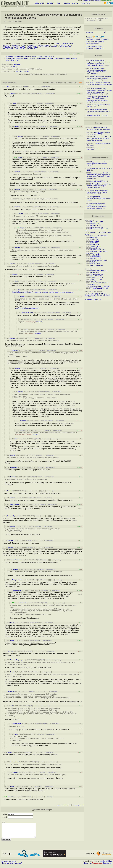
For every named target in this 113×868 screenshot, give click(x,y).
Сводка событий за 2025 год (97, 115)
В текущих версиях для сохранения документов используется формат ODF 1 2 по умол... (49, 332)
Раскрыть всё (72, 82)
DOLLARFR (32, 48)
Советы (98, 123)
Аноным (12, 94)
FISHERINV (68, 43)
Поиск (83, 3)
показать (40, 322)
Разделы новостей (93, 39)
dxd (8, 87)
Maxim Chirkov (106, 864)
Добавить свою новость (95, 48)
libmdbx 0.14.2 (96, 248)
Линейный (59, 82)
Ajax (44, 82)
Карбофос (23, 421)
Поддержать (97, 866)
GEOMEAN (8, 48)
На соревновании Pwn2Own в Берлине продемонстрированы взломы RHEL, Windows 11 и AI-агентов (99, 176)
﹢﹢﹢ (31, 87)
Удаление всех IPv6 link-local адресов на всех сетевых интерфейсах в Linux (99, 139)
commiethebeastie (16, 560)
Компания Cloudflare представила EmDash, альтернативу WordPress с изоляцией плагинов (96, 206)
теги (88, 3)
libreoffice (19, 71)
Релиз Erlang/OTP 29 (98, 181)
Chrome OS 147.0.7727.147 (100, 286)
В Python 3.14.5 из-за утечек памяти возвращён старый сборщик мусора (99, 186)
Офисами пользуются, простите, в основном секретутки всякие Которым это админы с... (47, 433)
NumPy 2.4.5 (95, 239)
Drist (14, 103)
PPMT (58, 43)
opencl (26, 71)
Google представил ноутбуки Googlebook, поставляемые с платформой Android (99, 78)
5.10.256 (107, 295)
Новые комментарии (94, 46)
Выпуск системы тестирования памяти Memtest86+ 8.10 (99, 198)
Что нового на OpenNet (95, 42)
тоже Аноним (15, 504)
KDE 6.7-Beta (95, 264)
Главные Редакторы (14, 516)
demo (12, 641)
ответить (26, 87)
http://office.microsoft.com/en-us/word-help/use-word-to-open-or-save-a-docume (43, 292)
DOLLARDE (20, 48)
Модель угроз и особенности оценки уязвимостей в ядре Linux (99, 164)
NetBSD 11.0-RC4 (97, 278)
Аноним (17, 64)
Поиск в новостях (93, 44)
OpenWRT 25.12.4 (97, 276)
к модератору (46, 87)
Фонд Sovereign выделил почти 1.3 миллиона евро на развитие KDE (98, 192)
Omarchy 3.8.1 (96, 272)
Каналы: (89, 37)
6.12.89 (103, 293)
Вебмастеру (107, 866)
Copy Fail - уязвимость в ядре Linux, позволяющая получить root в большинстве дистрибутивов (97, 99)
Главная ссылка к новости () (30, 57)
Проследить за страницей (12, 866)
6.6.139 (88, 295)
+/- (65, 82)
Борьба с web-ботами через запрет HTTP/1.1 (98, 133)
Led (25, 320)
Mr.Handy (12, 455)
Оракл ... (31, 322)
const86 (18, 248)
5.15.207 (100, 295)
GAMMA (16, 46)
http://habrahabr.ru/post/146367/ (27, 308)
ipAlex (17, 281)
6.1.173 (94, 295)
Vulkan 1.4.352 (96, 246)
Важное (98, 56)
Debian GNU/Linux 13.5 (99, 271)
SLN (23, 46)
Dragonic (15, 350)
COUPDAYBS (65, 46)
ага (19, 290)
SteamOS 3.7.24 (96, 279)
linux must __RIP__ (28, 313)
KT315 (17, 126)
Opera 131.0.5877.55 (98, 250)
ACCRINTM (44, 46)
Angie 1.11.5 (95, 241)
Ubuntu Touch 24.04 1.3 (99, 288)
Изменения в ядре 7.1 (93, 299)
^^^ (34, 94)
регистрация (97, 1)
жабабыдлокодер (16, 580)
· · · (36, 87)
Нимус (12, 623)
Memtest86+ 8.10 (97, 222)
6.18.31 (97, 293)
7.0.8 (92, 293)
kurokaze (13, 477)
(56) (15, 82)
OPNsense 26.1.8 (97, 274)
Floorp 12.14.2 (95, 224)
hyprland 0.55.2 (96, 225)
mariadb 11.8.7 (96, 258)
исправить (71, 54)
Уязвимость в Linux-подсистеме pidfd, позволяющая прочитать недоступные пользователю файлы (98, 63)
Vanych (20, 157)
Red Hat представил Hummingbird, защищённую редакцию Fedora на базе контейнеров (97, 71)
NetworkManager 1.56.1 (99, 260)
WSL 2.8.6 (94, 262)
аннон (10, 752)
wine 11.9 (94, 238)
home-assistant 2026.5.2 (99, 236)
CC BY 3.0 (14, 67)
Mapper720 (11, 692)
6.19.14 (93, 297)
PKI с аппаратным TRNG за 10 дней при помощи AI (99, 128)
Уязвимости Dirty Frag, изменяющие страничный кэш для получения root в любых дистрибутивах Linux (99, 91)
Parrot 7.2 (94, 285)
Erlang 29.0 (95, 245)
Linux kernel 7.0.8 (97, 227)
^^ (32, 94)
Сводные (105, 39)
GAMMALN (32, 46)
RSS (80, 82)
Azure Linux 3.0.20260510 (99, 283)
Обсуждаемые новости (98, 157)
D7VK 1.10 (94, 243)
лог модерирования (78, 805)
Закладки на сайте (9, 864)
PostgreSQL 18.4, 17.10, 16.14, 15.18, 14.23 (96, 252)
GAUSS (54, 46)
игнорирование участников (64, 805)
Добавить (87, 866)
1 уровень (51, 82)
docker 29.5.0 (95, 255)
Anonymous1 (14, 762)
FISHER (7, 46)
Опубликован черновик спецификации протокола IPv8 (98, 110)
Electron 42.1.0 (96, 257)
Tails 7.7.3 (94, 281)
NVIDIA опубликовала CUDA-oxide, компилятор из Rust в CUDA (99, 84)
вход (91, 1)
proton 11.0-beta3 (97, 265)
